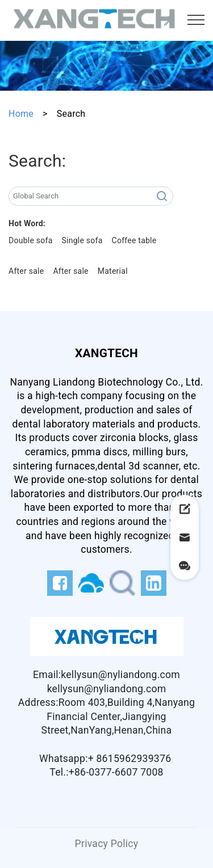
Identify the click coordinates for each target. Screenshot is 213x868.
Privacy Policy (107, 844)
